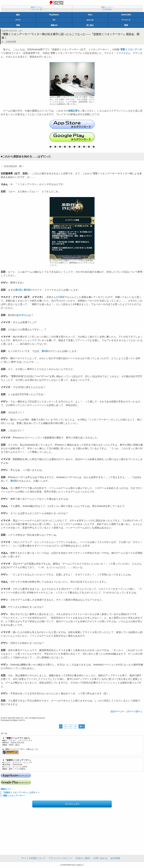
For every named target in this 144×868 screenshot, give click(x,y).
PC (54, 20)
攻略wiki (54, 25)
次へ (82, 726)
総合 (18, 15)
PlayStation (54, 15)
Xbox (90, 15)
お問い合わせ (100, 858)
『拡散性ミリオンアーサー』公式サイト (21, 792)
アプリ (18, 20)
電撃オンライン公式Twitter (107, 8)
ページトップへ (72, 804)
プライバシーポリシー (61, 858)
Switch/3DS (126, 15)
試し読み (90, 25)
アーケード (126, 20)
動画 (126, 25)
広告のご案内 (83, 858)
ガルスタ (90, 20)
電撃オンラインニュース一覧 (37, 8)
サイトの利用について (33, 858)
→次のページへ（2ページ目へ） (126, 711)
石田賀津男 (11, 42)
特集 (18, 25)
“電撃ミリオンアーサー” (14, 796)
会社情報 (115, 858)
